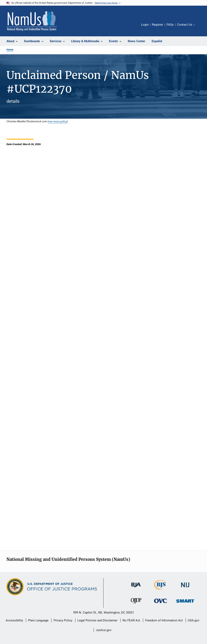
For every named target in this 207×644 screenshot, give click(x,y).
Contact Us (185, 25)
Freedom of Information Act (164, 620)
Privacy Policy (63, 620)
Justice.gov (104, 630)
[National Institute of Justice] (185, 588)
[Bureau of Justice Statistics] (161, 590)
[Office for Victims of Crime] (161, 604)
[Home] (32, 21)
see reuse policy (58, 121)
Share (201, 27)
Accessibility (14, 620)
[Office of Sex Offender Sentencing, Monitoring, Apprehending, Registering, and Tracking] (185, 603)
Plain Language (38, 620)
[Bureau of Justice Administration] (136, 588)
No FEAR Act (131, 620)
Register (158, 25)
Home (10, 50)
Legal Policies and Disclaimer (97, 620)
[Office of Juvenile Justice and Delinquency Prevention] (136, 604)
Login (145, 25)
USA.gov (194, 620)
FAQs (170, 25)
